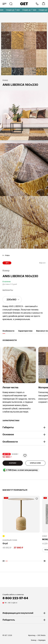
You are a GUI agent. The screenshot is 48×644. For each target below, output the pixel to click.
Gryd (5, 544)
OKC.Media (41, 635)
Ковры (7, 255)
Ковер (45, 536)
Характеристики (25, 332)
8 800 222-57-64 (37, 4)
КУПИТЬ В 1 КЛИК (35, 463)
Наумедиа (42, 640)
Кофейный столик (10, 540)
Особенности (8, 332)
